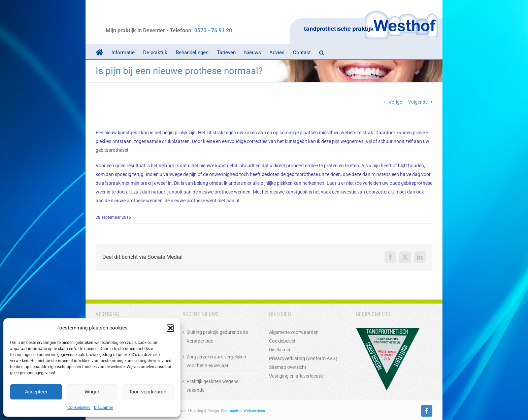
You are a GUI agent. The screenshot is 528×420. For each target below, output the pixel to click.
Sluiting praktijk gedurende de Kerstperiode (217, 337)
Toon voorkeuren (147, 392)
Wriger (92, 392)
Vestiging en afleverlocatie (296, 376)
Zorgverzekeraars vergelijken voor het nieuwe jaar (216, 361)
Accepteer (36, 392)
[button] (170, 328)
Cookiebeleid (79, 408)
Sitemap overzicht (288, 367)
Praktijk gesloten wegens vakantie (212, 386)
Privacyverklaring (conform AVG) (303, 358)
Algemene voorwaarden (294, 332)
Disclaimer (104, 408)
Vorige (395, 102)
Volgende (418, 102)
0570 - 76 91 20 (213, 30)
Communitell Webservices (243, 411)
